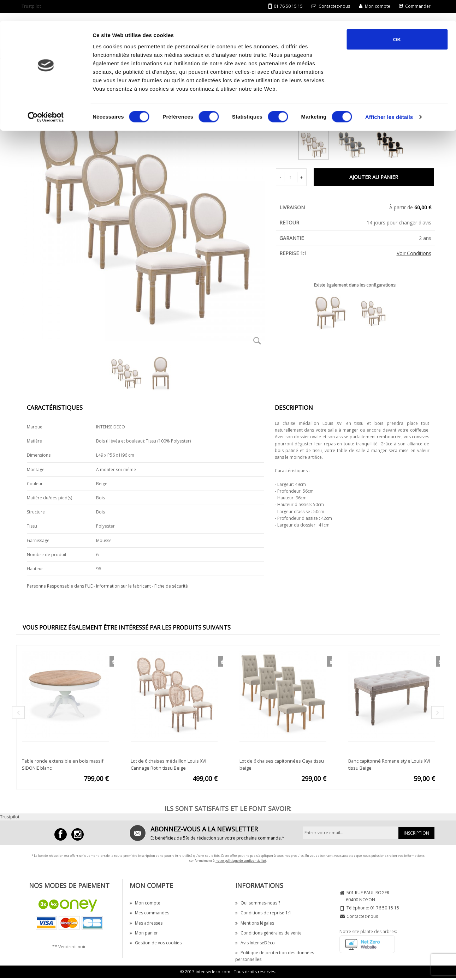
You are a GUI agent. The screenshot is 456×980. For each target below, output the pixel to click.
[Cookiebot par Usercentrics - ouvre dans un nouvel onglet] (46, 97)
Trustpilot (10, 817)
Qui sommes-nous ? (258, 903)
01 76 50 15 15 (385, 908)
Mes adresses (146, 923)
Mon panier (144, 933)
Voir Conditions (414, 253)
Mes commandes (149, 913)
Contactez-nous (362, 916)
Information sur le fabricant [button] (124, 586)
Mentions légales (255, 923)
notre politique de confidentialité (241, 861)
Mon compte (145, 903)
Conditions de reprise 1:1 (263, 913)
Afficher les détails (389, 97)
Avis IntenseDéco (255, 943)
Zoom (257, 341)
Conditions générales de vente (268, 933)
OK (397, 19)
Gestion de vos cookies (156, 943)
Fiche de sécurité (171, 586)
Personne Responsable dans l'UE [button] (60, 586)
